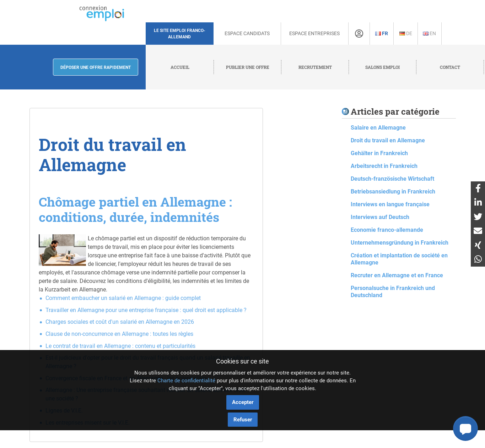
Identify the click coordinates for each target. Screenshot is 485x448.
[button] (465, 428)
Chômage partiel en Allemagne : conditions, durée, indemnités (135, 209)
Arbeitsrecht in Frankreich (384, 166)
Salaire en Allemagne (378, 128)
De (406, 33)
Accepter (243, 402)
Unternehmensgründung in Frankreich (400, 243)
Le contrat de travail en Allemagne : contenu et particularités (120, 346)
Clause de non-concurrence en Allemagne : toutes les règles (119, 334)
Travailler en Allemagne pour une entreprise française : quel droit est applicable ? (146, 310)
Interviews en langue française (390, 204)
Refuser (243, 420)
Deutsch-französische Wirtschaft (392, 179)
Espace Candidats (247, 33)
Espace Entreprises (314, 33)
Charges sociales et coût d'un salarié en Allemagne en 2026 (120, 322)
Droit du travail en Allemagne (388, 140)
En (429, 33)
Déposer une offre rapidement (96, 67)
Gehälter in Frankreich (379, 153)
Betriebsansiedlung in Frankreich (393, 192)
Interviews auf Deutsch (380, 217)
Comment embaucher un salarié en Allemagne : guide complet (123, 298)
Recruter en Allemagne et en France (397, 275)
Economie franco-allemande (387, 230)
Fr (382, 33)
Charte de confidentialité (186, 381)
